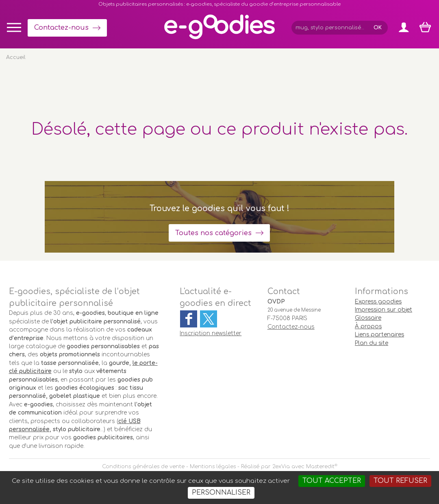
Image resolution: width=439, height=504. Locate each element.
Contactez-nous (61, 28)
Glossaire (368, 318)
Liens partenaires (379, 335)
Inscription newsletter (211, 333)
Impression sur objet (384, 310)
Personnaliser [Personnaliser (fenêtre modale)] (221, 493)
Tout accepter (332, 481)
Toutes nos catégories (213, 233)
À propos (368, 326)
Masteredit (320, 467)
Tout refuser (400, 481)
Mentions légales (213, 467)
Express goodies (378, 302)
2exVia (281, 467)
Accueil (16, 57)
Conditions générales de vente (143, 467)
